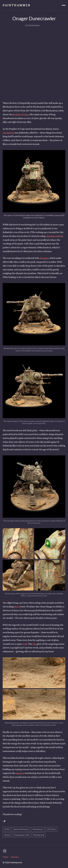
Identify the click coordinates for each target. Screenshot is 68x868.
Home (6, 857)
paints (44, 258)
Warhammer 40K (22, 835)
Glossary (15, 857)
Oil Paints (51, 829)
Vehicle (7, 835)
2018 (7, 829)
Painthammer (17, 5)
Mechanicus (38, 829)
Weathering (39, 835)
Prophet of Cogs (20, 114)
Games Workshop (21, 829)
